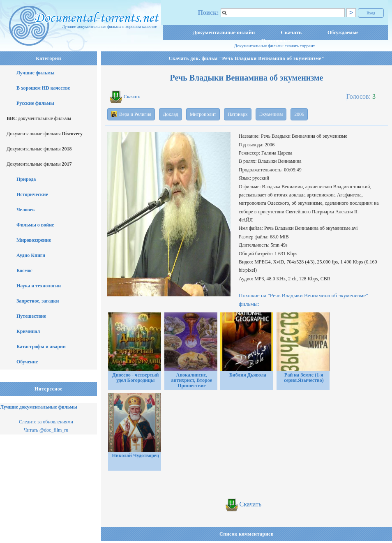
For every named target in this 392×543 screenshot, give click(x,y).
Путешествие (31, 316)
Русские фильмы (35, 103)
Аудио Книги (31, 255)
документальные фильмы (39, 118)
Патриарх (238, 114)
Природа (26, 179)
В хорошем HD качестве (43, 88)
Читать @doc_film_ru (46, 430)
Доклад (170, 114)
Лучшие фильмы (36, 73)
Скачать (291, 32)
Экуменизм (271, 114)
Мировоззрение (34, 240)
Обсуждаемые (343, 32)
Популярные (276, 41)
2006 (299, 114)
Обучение (27, 362)
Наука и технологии (39, 286)
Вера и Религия (131, 114)
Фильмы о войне (35, 225)
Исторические (32, 194)
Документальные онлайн (224, 32)
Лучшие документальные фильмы (39, 407)
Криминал (28, 331)
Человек (26, 210)
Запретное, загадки (38, 301)
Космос (24, 270)
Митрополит (203, 114)
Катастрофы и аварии (41, 347)
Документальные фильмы (45, 134)
